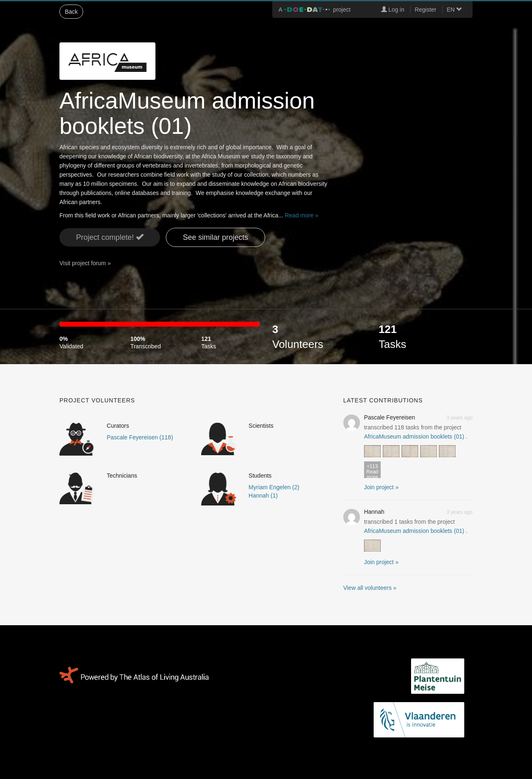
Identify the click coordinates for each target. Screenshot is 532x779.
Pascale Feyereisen (390, 417)
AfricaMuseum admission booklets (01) (414, 436)
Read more (372, 471)
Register (426, 10)
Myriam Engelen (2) (274, 487)
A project (314, 10)
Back (71, 12)
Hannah (374, 512)
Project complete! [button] (110, 237)
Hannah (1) (263, 496)
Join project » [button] (381, 487)
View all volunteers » (370, 588)
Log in (393, 10)
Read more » (302, 215)
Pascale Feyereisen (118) (140, 437)
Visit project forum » (85, 263)
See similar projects (216, 237)
